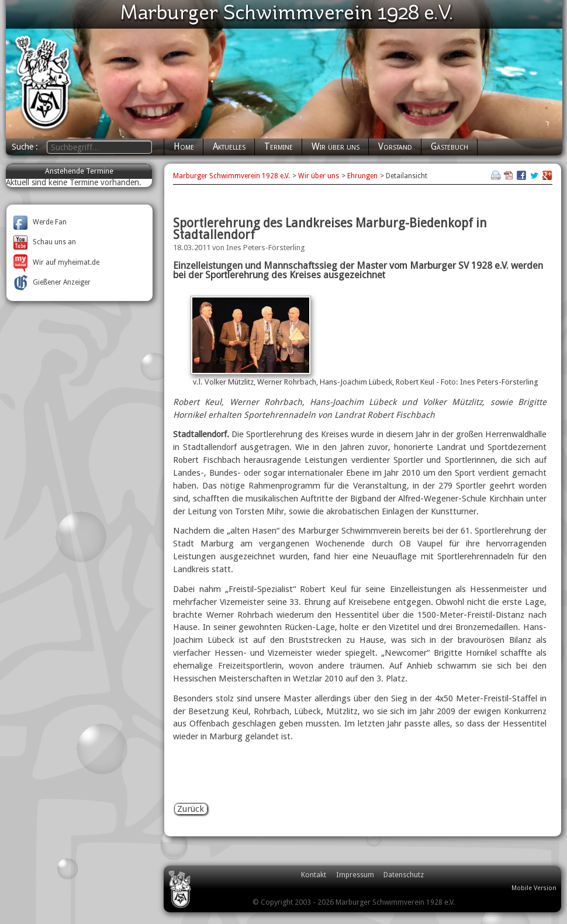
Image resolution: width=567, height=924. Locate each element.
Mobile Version (534, 888)
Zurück (191, 809)
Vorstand (395, 147)
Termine (279, 147)
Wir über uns (336, 147)
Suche (24, 147)
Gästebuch (450, 147)
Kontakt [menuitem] (314, 875)
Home (184, 147)
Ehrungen (362, 176)
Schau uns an (45, 242)
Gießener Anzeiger (52, 282)
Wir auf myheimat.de (56, 262)
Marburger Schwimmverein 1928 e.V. (231, 176)
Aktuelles (229, 147)
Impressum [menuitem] (355, 875)
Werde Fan (40, 222)
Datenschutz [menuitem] (404, 875)
